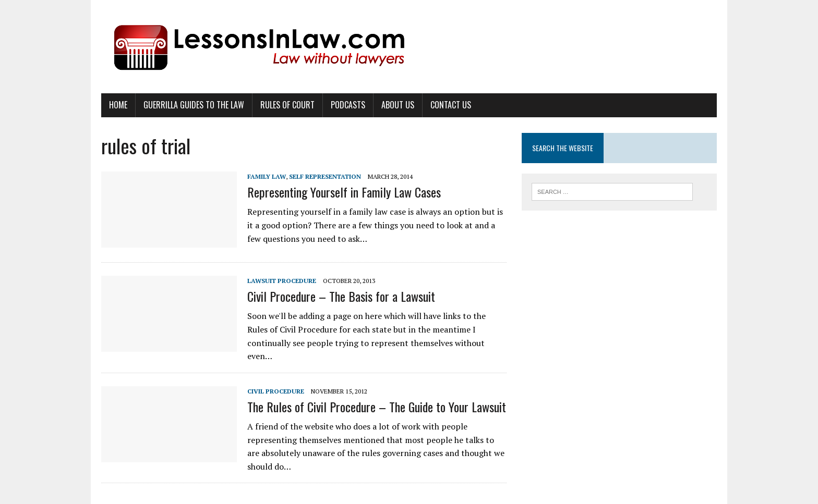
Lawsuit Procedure (282, 281)
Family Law (267, 176)
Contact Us (451, 105)
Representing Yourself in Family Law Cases (344, 192)
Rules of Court (287, 105)
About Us (398, 105)
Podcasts (348, 105)
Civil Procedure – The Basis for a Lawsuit (341, 296)
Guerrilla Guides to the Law (194, 105)
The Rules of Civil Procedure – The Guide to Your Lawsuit (377, 407)
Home (118, 105)
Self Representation (325, 176)
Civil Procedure (276, 391)
